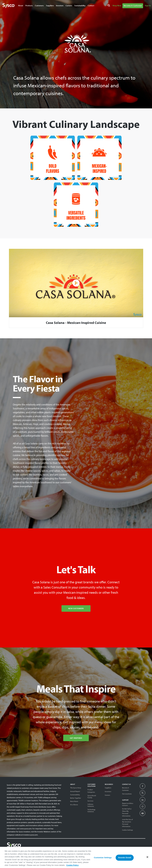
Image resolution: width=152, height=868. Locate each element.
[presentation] (143, 786)
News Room (74, 801)
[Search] (109, 6)
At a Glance (74, 805)
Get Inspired (76, 738)
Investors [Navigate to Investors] (60, 5)
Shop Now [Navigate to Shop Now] (117, 5)
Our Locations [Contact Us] (127, 794)
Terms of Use (113, 851)
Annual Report (75, 791)
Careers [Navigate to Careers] (69, 5)
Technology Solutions (91, 810)
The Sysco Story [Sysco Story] (76, 788)
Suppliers (108, 788)
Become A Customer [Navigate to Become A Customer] (133, 6)
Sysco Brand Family (92, 797)
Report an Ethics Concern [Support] (128, 804)
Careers (107, 795)
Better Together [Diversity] (76, 798)
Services (90, 801)
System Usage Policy (139, 851)
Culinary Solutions (91, 805)
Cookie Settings (128, 830)
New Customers (76, 608)
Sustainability (75, 795)
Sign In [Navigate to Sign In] (148, 5)
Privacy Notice (125, 851)
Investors (108, 791)
